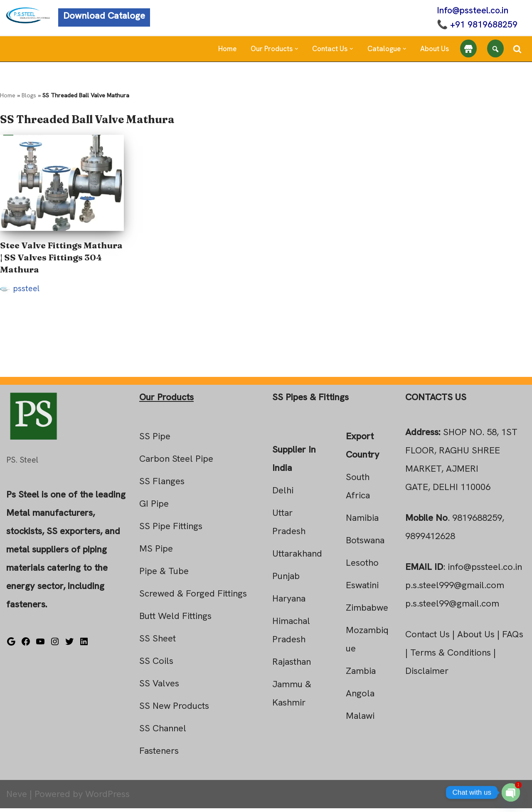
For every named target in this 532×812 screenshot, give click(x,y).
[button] (297, 50)
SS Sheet (158, 642)
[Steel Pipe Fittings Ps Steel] (28, 16)
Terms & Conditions (451, 656)
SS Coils (156, 665)
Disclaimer (427, 675)
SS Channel (163, 732)
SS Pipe (155, 440)
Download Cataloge (104, 16)
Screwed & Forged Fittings (193, 597)
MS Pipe (156, 552)
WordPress (107, 798)
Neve (17, 798)
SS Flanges (162, 485)
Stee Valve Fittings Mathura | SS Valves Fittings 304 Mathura (61, 259)
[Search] (517, 50)
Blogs (29, 97)
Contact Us (427, 638)
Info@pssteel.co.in (471, 11)
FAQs (513, 638)
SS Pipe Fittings (171, 530)
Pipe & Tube (164, 575)
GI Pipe (154, 507)
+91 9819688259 (482, 25)
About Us (435, 50)
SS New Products (174, 709)
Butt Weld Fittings (175, 620)
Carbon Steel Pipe (176, 462)
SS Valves (159, 687)
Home (227, 50)
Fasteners (159, 754)
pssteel (26, 291)
